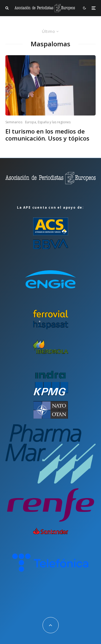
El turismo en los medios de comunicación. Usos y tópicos (47, 135)
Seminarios (14, 122)
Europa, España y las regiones (48, 122)
